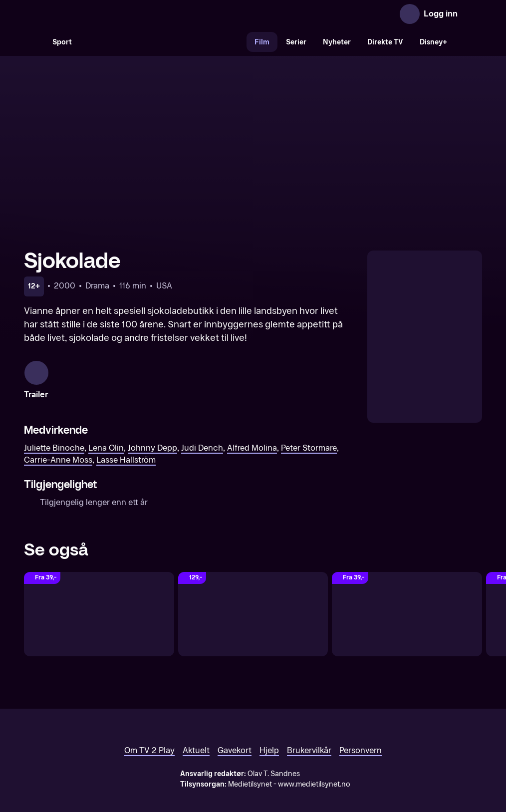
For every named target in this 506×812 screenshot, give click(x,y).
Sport (62, 42)
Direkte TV (385, 42)
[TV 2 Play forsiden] (99, 14)
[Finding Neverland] (407, 598)
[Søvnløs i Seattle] (253, 598)
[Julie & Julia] (99, 598)
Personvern (361, 734)
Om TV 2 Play (149, 734)
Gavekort (235, 734)
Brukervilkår (309, 734)
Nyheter (337, 42)
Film (262, 42)
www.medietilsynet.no (314, 768)
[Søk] (34, 42)
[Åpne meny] (472, 14)
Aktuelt (196, 734)
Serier (296, 42)
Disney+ (433, 42)
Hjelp (269, 734)
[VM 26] (163, 42)
